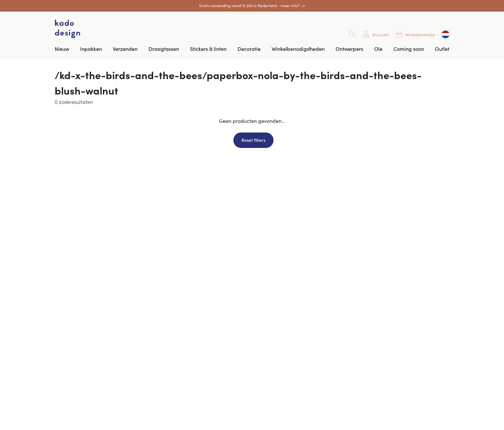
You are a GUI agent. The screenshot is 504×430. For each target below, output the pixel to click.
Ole (378, 49)
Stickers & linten (208, 49)
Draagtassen (164, 49)
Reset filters (253, 140)
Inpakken (91, 49)
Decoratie (249, 49)
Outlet (442, 49)
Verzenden (125, 49)
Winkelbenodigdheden (298, 49)
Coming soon (409, 49)
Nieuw (62, 49)
